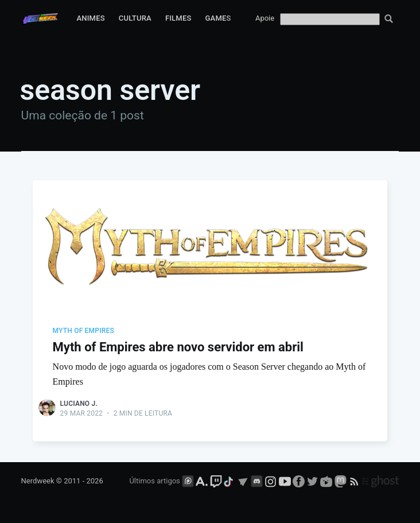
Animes (91, 18)
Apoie (265, 18)
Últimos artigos (154, 481)
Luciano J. (79, 404)
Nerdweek (38, 481)
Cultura (135, 18)
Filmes (178, 18)
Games (218, 18)
